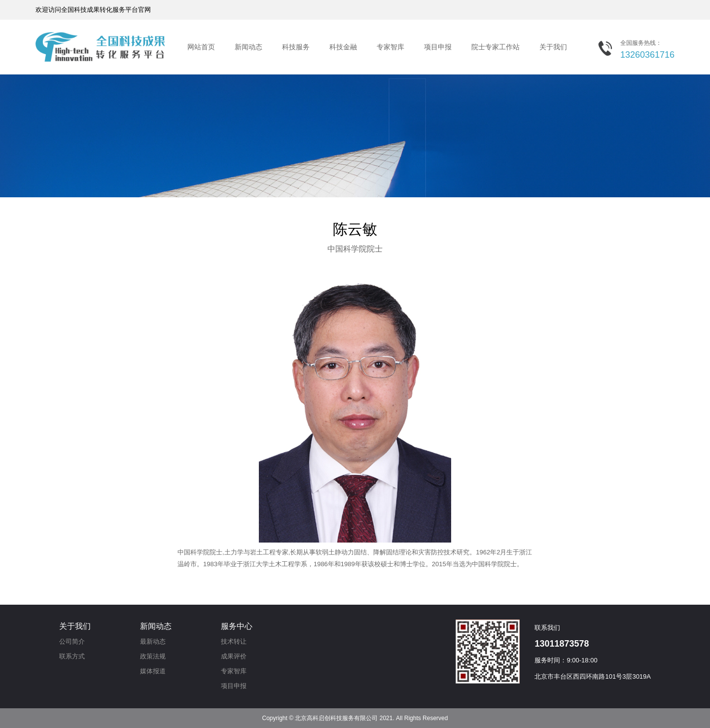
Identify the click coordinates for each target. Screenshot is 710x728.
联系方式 (72, 656)
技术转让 (234, 641)
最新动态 (153, 641)
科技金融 (343, 47)
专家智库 (390, 47)
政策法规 (153, 656)
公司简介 (72, 641)
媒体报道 (153, 671)
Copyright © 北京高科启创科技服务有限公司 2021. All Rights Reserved (355, 718)
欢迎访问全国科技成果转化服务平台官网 (93, 10)
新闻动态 (248, 47)
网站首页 (201, 47)
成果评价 (234, 656)
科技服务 (296, 47)
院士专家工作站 (496, 47)
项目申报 (438, 47)
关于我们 (553, 47)
